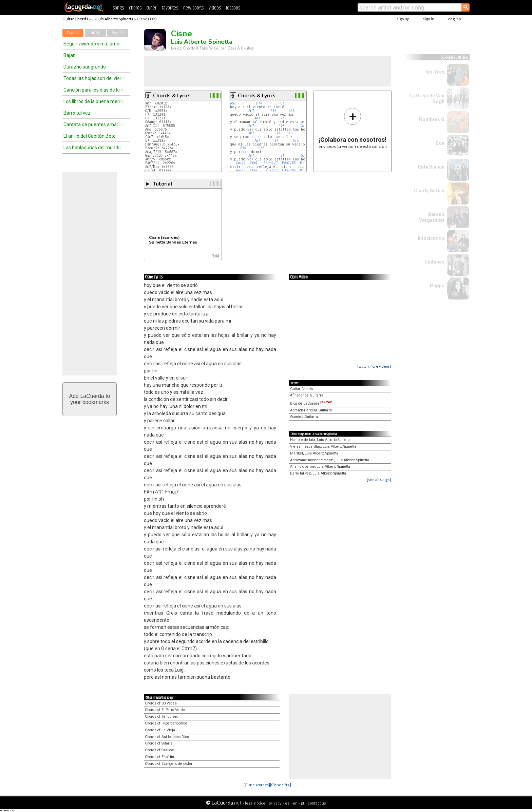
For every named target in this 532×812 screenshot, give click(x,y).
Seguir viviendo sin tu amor (92, 44)
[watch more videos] (374, 366)
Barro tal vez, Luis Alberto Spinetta (318, 473)
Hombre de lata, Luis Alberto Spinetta (320, 440)
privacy (275, 803)
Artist (95, 33)
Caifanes (434, 262)
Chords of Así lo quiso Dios (167, 737)
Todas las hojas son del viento (94, 78)
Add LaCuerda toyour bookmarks (90, 399)
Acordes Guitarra (304, 417)
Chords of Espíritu (159, 757)
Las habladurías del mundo (92, 148)
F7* (259, 103)
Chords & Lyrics (172, 96)
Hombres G (432, 119)
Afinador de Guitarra (307, 395)
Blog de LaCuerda (311, 403)
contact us (317, 803)
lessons (233, 8)
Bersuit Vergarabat (432, 217)
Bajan (70, 55)
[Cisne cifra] (281, 785)
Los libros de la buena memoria (94, 101)
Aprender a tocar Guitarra (311, 410)
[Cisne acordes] (257, 785)
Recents (118, 33)
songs (118, 8)
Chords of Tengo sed (162, 717)
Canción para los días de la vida (94, 90)
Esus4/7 (271, 163)
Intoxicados (431, 238)
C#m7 (254, 163)
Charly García (429, 191)
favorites (170, 8)
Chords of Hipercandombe (166, 723)
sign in (429, 19)
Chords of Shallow (159, 750)
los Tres (435, 72)
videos (215, 8)
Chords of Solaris (159, 743)
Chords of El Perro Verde (165, 710)
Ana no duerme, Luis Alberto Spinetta (320, 467)
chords (135, 8)
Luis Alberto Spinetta (115, 19)
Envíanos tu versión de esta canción (353, 128)
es (287, 803)
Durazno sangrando (85, 67)
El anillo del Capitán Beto (90, 136)
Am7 (233, 103)
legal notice (255, 803)
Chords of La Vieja (160, 730)
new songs (193, 8)
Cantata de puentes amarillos (94, 124)
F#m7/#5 (289, 163)
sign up (403, 19)
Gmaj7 (241, 163)
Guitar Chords (75, 19)
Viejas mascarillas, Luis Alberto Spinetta (323, 447)
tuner (151, 8)
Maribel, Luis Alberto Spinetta (314, 453)
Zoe (440, 143)
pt (303, 803)
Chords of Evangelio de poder (169, 764)
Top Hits (73, 33)
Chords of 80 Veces (161, 703)
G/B (284, 103)
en (295, 803)
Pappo (437, 286)
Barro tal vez (77, 113)
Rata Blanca (431, 167)
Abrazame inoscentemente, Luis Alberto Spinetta (330, 460)
